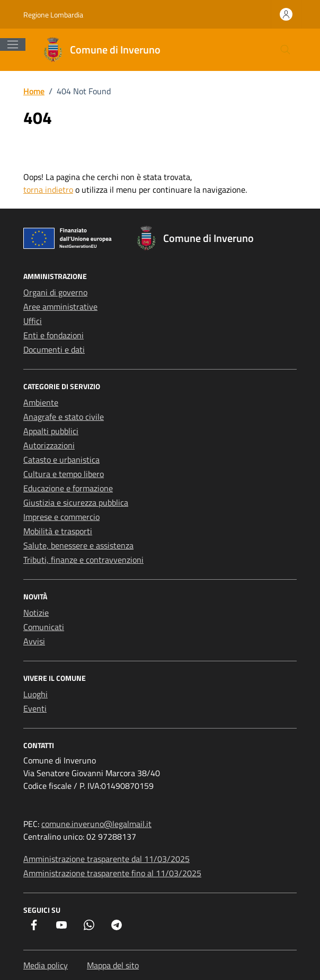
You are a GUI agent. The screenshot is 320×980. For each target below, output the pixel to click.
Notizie (36, 613)
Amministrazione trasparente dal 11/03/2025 (106, 859)
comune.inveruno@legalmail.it (96, 824)
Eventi (35, 708)
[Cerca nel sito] (285, 50)
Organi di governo (55, 292)
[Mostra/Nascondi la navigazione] (13, 44)
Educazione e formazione (68, 488)
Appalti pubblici (51, 431)
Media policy (46, 965)
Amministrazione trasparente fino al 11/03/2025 (112, 873)
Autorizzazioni (49, 445)
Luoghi (35, 694)
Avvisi (34, 641)
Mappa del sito (113, 965)
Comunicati (44, 627)
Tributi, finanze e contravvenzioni (83, 560)
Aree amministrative (60, 307)
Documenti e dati (54, 349)
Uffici (33, 321)
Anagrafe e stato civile (64, 417)
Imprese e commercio (61, 517)
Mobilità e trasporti (58, 531)
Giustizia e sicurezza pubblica (76, 502)
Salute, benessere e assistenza (78, 545)
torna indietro (48, 190)
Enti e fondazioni (54, 335)
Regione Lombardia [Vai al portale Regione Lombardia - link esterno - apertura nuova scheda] (53, 15)
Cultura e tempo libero (64, 474)
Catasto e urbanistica (61, 460)
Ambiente (41, 402)
